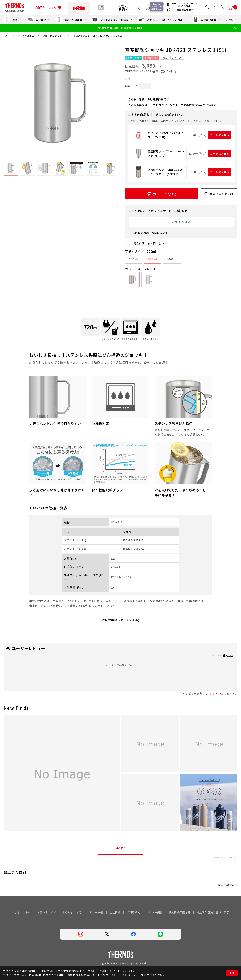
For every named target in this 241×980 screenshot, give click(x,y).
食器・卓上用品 (69, 20)
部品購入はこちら (46, 7)
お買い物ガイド (46, 912)
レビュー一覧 (95, 912)
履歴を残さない (228, 885)
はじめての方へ (21, 912)
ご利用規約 (133, 912)
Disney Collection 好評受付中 (157, 6)
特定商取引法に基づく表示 (213, 912)
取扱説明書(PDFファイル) (121, 620)
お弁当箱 (36, 20)
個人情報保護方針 (180, 912)
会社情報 (115, 912)
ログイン (216, 693)
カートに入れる (220, 135)
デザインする (181, 222)
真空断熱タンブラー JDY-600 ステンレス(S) (166, 153)
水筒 (10, 20)
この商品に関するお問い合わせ (148, 243)
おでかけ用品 (204, 20)
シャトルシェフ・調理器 (110, 20)
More (121, 848)
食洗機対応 (150, 58)
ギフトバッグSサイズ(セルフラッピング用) (166, 135)
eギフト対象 (133, 58)
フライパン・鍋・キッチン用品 (160, 20)
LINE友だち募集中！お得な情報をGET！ (120, 28)
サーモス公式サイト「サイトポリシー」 (116, 975)
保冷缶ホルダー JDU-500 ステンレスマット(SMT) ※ (165, 172)
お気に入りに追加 (222, 194)
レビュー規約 (154, 912)
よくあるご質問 (72, 912)
